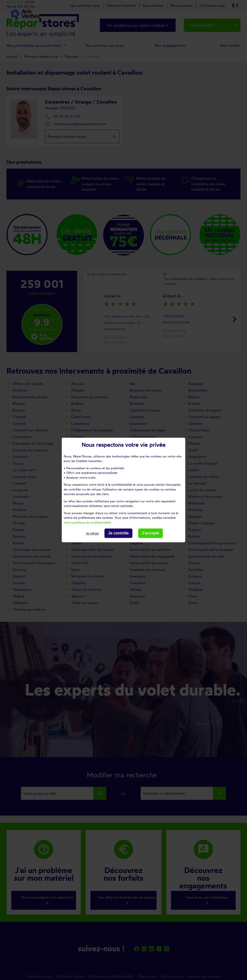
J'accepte (151, 533)
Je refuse (92, 533)
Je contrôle (118, 533)
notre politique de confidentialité (87, 522)
